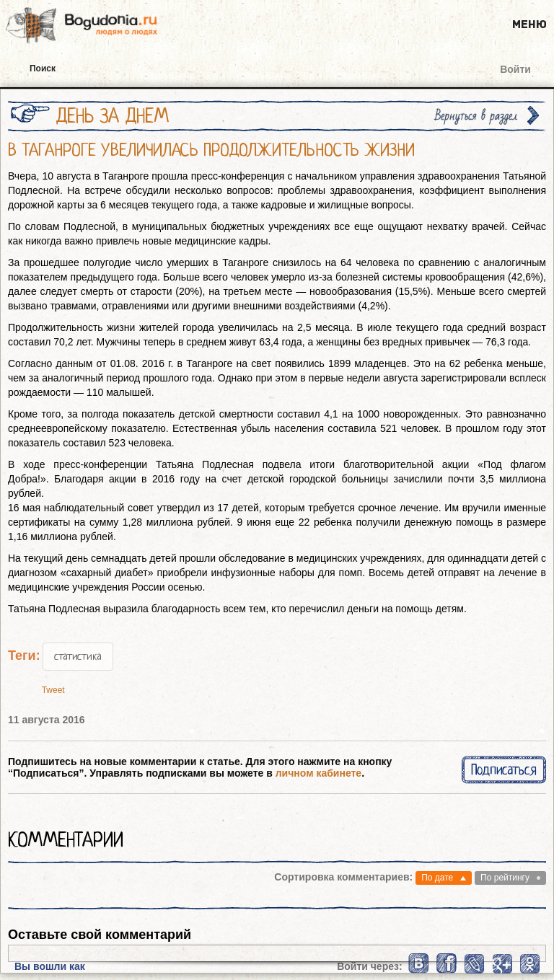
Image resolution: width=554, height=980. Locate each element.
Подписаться (504, 770)
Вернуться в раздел (476, 116)
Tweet (53, 690)
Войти (515, 69)
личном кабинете (318, 773)
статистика (78, 656)
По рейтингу (505, 878)
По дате (437, 878)
